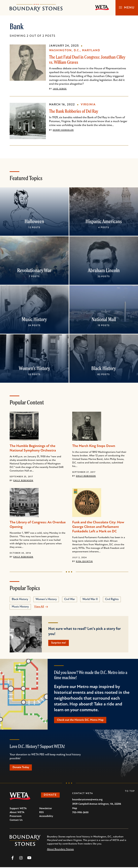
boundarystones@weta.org (87, 800)
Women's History (34, 368)
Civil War (70, 599)
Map (75, 809)
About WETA (17, 813)
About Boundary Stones (60, 850)
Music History (34, 319)
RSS (41, 813)
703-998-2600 (80, 813)
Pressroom (16, 817)
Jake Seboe (60, 89)
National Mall (104, 319)
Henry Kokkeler (63, 130)
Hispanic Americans (104, 221)
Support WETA (18, 809)
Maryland (91, 51)
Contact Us (16, 821)
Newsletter (46, 809)
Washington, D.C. (64, 51)
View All (39, 607)
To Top (130, 792)
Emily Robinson (23, 481)
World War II (90, 599)
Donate (51, 796)
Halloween (34, 221)
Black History (104, 368)
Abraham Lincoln (104, 270)
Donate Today (22, 768)
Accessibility (46, 817)
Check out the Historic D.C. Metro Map (81, 720)
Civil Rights (112, 599)
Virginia (88, 105)
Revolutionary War (34, 270)
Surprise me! (59, 643)
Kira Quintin (84, 562)
